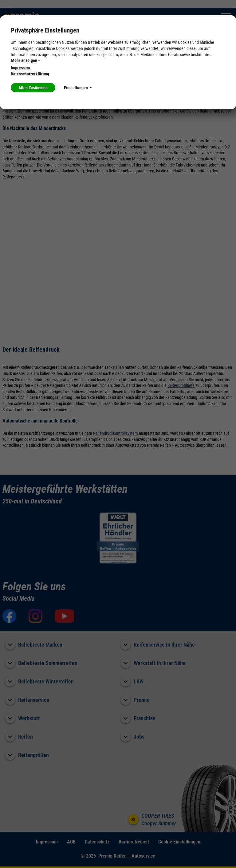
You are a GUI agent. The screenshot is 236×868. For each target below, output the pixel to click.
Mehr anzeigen (26, 60)
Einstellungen (78, 88)
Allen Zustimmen (33, 88)
